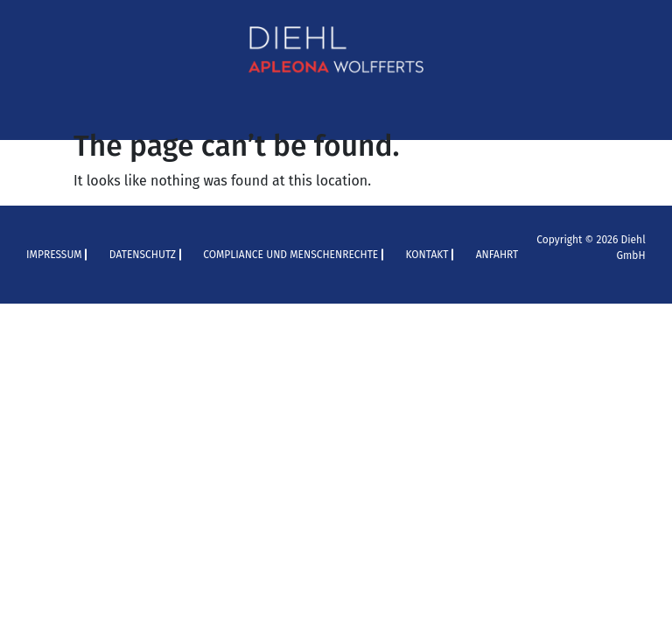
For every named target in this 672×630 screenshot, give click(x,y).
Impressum (54, 255)
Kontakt (427, 255)
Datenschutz (143, 255)
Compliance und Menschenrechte (290, 255)
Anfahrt (497, 255)
